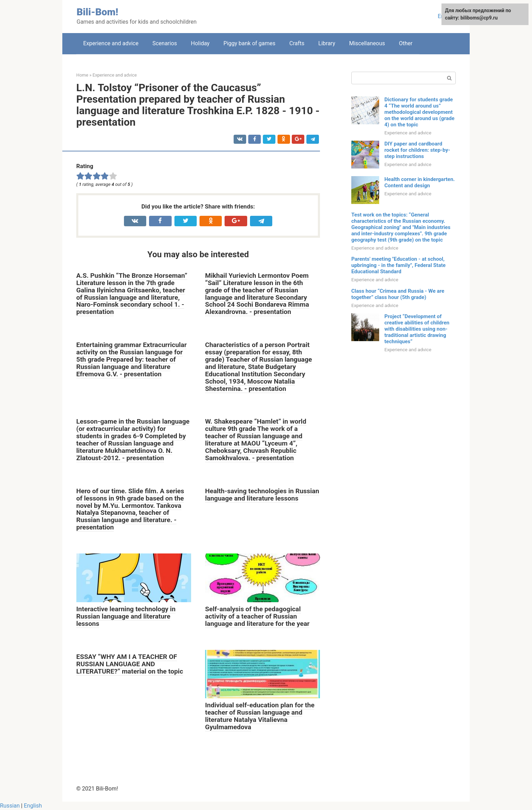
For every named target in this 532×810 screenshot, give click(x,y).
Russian (10, 806)
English (33, 806)
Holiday (200, 43)
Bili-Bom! (97, 12)
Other (406, 43)
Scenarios (165, 43)
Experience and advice (111, 43)
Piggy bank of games (249, 43)
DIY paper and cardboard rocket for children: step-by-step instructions (417, 150)
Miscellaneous (367, 43)
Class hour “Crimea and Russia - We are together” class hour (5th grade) (398, 294)
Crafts (297, 43)
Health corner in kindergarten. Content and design (420, 182)
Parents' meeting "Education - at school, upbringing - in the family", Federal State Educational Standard (398, 265)
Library (327, 43)
